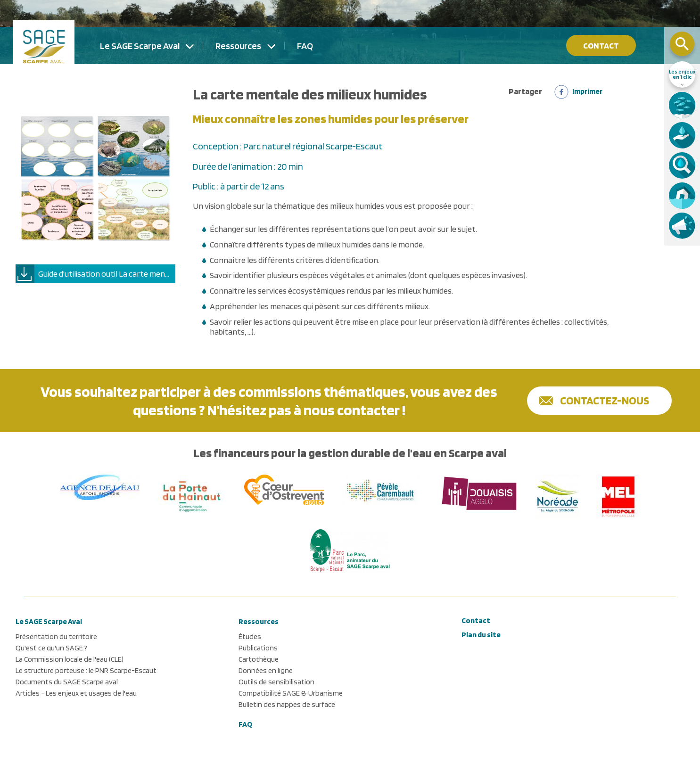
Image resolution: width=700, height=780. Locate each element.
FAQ (305, 46)
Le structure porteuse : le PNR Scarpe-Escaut (86, 670)
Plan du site (481, 635)
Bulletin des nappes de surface (287, 704)
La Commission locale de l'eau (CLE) (70, 659)
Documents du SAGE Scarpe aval (67, 682)
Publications (258, 648)
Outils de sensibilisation (276, 682)
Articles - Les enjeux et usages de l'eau (76, 693)
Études (250, 636)
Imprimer (587, 91)
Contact (601, 45)
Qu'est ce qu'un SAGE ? (51, 648)
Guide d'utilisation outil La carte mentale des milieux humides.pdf (107, 274)
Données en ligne (266, 670)
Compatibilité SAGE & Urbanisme (291, 693)
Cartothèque (259, 659)
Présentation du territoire (56, 636)
